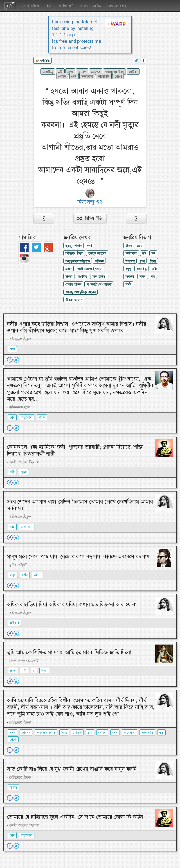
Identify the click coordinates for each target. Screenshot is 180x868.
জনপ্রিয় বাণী (66, 6)
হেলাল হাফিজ (73, 284)
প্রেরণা (118, 76)
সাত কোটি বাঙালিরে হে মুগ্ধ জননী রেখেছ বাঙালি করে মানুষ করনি (72, 769)
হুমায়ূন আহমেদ (97, 253)
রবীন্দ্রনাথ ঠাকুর (74, 253)
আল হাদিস (99, 277)
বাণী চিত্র (43, 61)
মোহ (12, 349)
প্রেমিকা (133, 72)
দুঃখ (142, 261)
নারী (154, 269)
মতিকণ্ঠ (99, 261)
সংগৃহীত (82, 277)
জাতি (12, 671)
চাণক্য (69, 277)
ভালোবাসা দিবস (115, 72)
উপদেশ (130, 261)
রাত (161, 733)
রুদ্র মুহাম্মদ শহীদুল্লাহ (78, 261)
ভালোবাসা (87, 76)
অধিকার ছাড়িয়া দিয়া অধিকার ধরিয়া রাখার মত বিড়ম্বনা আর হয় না (72, 604)
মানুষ (143, 277)
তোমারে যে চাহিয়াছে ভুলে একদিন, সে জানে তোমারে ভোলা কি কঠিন (75, 817)
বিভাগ (49, 6)
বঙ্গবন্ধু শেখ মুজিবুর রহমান (81, 292)
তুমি (60, 72)
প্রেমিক (62, 76)
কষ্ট (144, 253)
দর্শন (128, 284)
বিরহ (64, 733)
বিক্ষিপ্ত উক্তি (90, 218)
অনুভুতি (130, 277)
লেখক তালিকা (31, 6)
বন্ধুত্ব (128, 269)
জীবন (129, 246)
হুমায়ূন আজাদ (74, 246)
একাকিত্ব (48, 72)
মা (34, 671)
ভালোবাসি (104, 76)
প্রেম (74, 76)
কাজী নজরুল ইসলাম (89, 269)
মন (153, 253)
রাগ (90, 733)
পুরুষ (24, 472)
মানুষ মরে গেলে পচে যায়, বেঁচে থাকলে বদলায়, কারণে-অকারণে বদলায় (78, 557)
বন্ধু (153, 277)
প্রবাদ (69, 269)
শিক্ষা (153, 261)
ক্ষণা (89, 246)
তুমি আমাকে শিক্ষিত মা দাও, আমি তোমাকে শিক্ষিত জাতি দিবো (69, 652)
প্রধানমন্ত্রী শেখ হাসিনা (99, 284)
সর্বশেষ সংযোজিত (90, 6)
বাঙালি (13, 787)
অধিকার (14, 623)
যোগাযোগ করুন (117, 6)
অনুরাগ (82, 72)
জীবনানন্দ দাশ (74, 300)
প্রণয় (70, 72)
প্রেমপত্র (96, 72)
